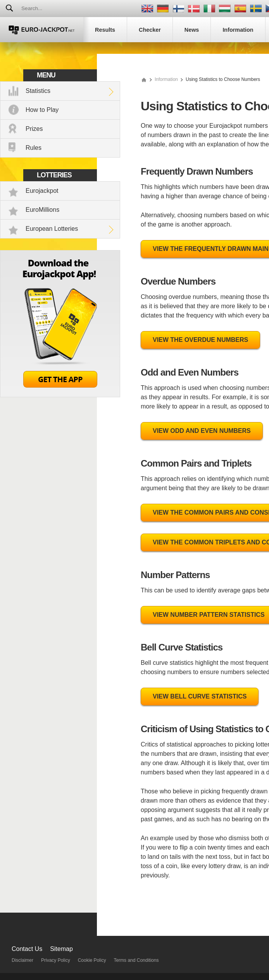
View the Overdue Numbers (200, 340)
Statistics (38, 91)
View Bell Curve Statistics (200, 696)
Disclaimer (22, 960)
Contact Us (27, 949)
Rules (34, 148)
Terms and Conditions (136, 960)
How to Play (42, 110)
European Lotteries (52, 229)
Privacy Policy (56, 960)
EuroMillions (42, 210)
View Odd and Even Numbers (202, 431)
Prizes (34, 129)
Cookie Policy (92, 960)
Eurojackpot (42, 191)
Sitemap (61, 949)
